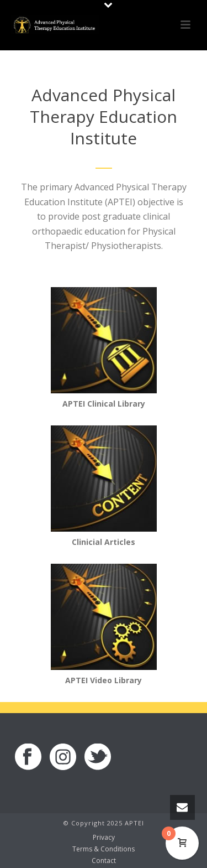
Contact (104, 861)
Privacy (104, 838)
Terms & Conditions (104, 849)
